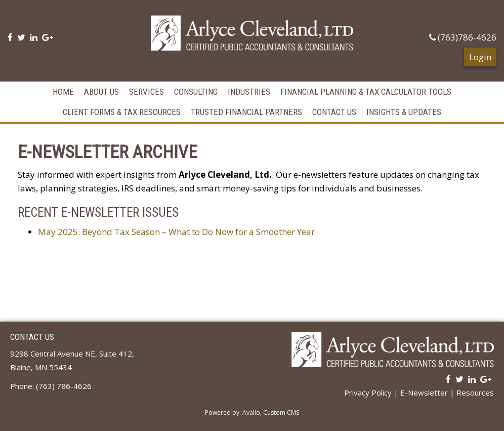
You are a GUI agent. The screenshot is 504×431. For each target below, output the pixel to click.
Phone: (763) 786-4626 (51, 384)
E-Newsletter (424, 390)
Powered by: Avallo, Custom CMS (252, 410)
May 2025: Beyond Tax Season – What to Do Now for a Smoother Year (176, 230)
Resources (475, 390)
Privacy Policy (368, 390)
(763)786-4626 (463, 37)
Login (480, 55)
